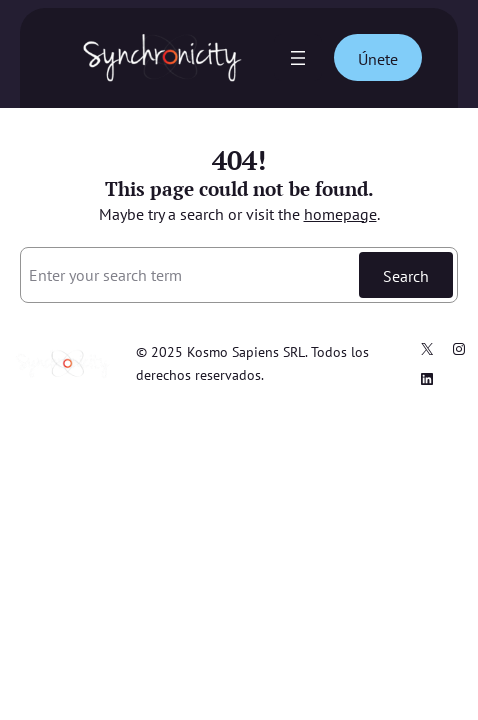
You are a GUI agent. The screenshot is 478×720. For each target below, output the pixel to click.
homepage (340, 213)
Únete (378, 58)
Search (406, 275)
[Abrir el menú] (298, 57)
